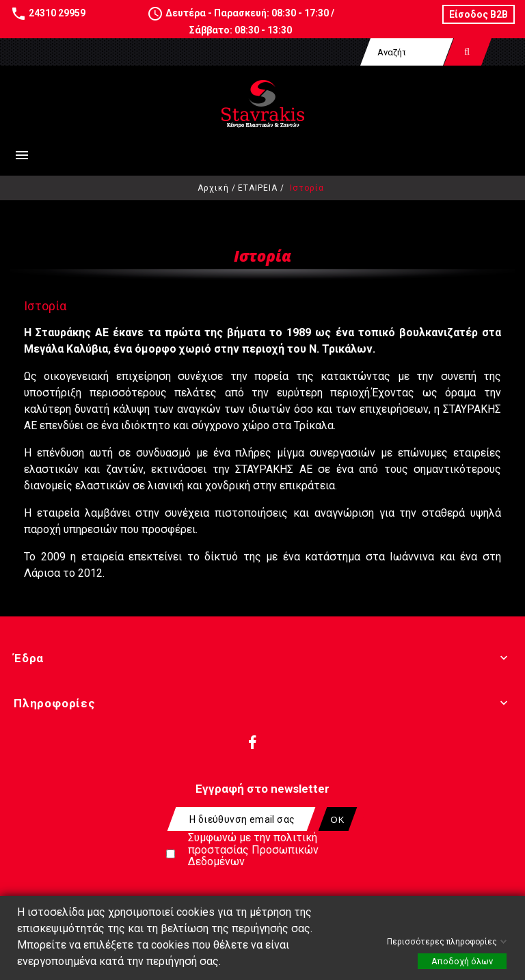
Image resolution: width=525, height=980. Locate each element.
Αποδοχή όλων (462, 961)
